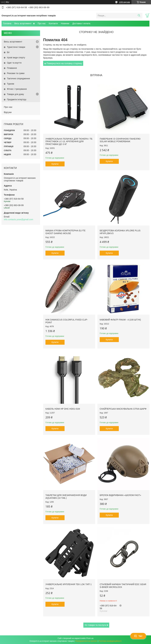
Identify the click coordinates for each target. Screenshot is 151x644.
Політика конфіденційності (110, 641)
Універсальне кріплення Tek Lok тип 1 (68, 584)
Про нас (42, 23)
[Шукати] (139, 16)
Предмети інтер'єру (17, 99)
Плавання (12, 68)
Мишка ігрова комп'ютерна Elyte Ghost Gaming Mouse (65, 232)
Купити (55, 164)
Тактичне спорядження (18, 78)
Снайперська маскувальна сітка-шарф (123, 409)
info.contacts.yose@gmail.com (18, 219)
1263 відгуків (124, 2)
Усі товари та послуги (95, 625)
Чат (138, 636)
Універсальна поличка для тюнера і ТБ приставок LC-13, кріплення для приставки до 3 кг (69, 141)
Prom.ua (90, 638)
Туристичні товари (16, 47)
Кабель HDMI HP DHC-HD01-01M (63, 409)
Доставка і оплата (81, 23)
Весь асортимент (23, 23)
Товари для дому (15, 94)
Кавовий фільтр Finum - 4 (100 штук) (120, 320)
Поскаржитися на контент (86, 641)
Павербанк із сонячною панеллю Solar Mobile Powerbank (120, 140)
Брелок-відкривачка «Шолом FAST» (120, 495)
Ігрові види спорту (16, 58)
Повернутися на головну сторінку (64, 63)
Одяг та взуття (14, 63)
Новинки (65, 23)
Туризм (10, 84)
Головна (7, 23)
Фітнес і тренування (17, 89)
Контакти (53, 23)
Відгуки (8, 112)
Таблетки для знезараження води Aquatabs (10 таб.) (66, 497)
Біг (8, 52)
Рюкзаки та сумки (16, 73)
